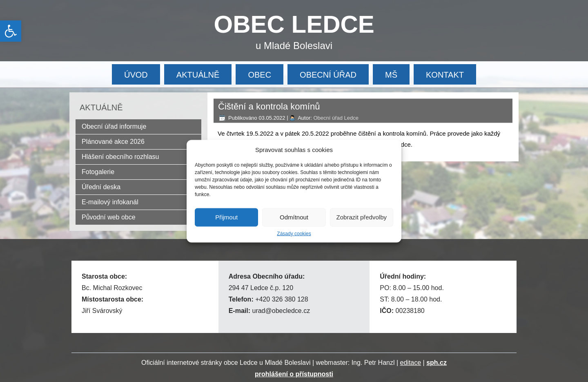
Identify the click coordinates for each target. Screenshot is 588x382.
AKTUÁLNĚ (198, 75)
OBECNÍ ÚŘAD (328, 75)
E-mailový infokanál (110, 202)
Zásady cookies (294, 233)
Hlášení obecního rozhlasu (120, 157)
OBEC (259, 75)
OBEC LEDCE (294, 24)
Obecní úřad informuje (114, 126)
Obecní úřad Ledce (336, 118)
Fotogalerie (98, 172)
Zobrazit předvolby (362, 217)
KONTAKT (445, 75)
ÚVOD (136, 75)
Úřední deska (101, 187)
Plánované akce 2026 (113, 142)
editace (411, 363)
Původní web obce (109, 217)
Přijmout (226, 217)
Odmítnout (294, 217)
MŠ (391, 75)
